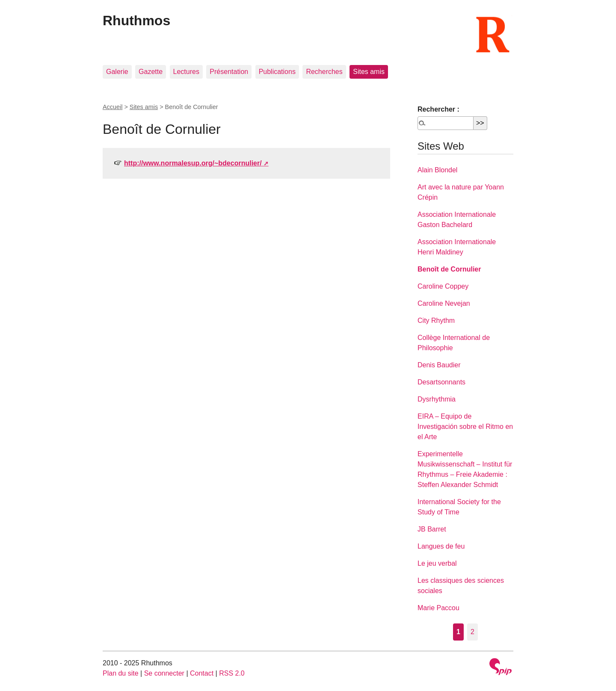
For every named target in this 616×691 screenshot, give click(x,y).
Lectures (186, 72)
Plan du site (121, 673)
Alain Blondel (437, 170)
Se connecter (164, 673)
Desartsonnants (441, 382)
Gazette (151, 72)
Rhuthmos (136, 21)
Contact (202, 673)
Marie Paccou (438, 608)
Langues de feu (441, 546)
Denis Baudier (439, 365)
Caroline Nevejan (444, 303)
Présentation (229, 72)
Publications (277, 72)
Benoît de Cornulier (449, 269)
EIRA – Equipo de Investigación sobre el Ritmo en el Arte (465, 427)
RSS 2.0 (232, 673)
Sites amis (369, 72)
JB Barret (432, 529)
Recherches (324, 72)
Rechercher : (438, 109)
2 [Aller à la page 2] (472, 632)
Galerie (117, 72)
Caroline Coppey (443, 286)
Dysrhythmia (437, 399)
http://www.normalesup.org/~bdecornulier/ (193, 163)
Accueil (113, 107)
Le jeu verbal (437, 563)
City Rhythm (436, 320)
